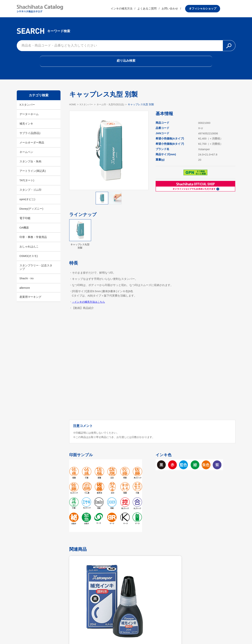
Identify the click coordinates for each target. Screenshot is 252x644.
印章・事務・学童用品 (33, 242)
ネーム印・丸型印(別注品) (114, 109)
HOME (73, 109)
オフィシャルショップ (218, 10)
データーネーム (29, 119)
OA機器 (24, 233)
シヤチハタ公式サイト (102, 632)
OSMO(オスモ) (29, 261)
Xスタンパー (27, 110)
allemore (25, 293)
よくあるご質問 (162, 10)
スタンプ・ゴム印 (30, 195)
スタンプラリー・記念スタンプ (36, 272)
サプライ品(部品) (30, 138)
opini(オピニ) (27, 204)
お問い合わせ (185, 10)
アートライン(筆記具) (33, 176)
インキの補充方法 (137, 10)
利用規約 (126, 632)
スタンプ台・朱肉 (30, 166)
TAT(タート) (27, 185)
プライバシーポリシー (150, 632)
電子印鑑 (25, 223)
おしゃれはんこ (29, 252)
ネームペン (26, 157)
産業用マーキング (30, 302)
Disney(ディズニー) (31, 214)
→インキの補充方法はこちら (90, 307)
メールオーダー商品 (32, 148)
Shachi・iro (27, 283)
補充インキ (26, 129)
